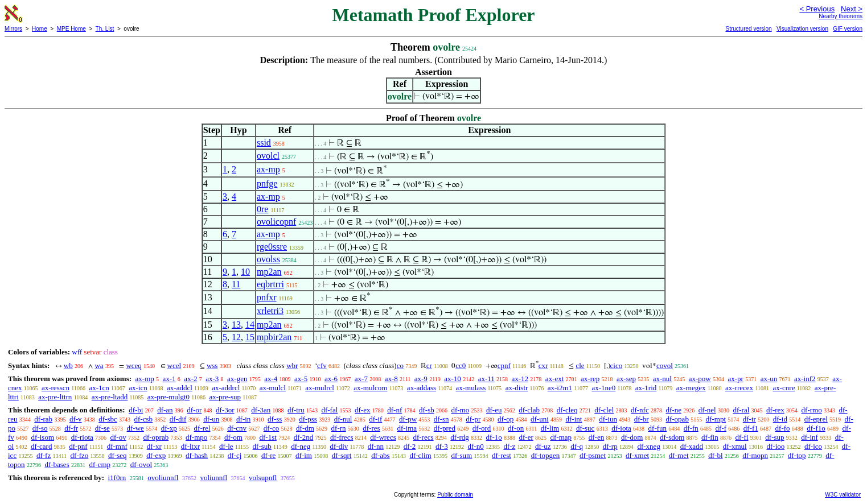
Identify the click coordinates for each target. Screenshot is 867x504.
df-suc (585, 428)
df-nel (707, 410)
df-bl (715, 455)
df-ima (407, 428)
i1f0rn (117, 478)
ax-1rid (646, 388)
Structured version (748, 29)
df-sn (441, 419)
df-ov (118, 437)
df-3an (261, 410)
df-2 (410, 446)
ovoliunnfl (163, 478)
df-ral (741, 410)
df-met (679, 455)
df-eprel (816, 419)
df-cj (235, 455)
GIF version (848, 29)
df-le (226, 446)
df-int (574, 419)
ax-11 (486, 379)
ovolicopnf (276, 222)
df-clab (529, 410)
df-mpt (716, 419)
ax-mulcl (273, 388)
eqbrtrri (270, 284)
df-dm (305, 428)
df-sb (427, 410)
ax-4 (271, 379)
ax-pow (700, 379)
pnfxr (267, 297)
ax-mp (268, 169)
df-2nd (304, 437)
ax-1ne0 (603, 388)
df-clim (420, 455)
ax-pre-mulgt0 (169, 397)
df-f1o (816, 428)
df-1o (494, 437)
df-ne (673, 410)
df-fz (44, 455)
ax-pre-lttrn (55, 397)
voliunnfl (213, 478)
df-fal (329, 410)
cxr (543, 365)
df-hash (197, 455)
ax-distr (517, 388)
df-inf (810, 437)
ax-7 (361, 379)
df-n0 (475, 446)
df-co (271, 428)
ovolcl (268, 156)
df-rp (610, 446)
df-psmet (593, 455)
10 (245, 272)
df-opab (677, 419)
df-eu (494, 410)
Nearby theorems (841, 16)
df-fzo (80, 455)
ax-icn (138, 388)
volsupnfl (263, 478)
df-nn (376, 446)
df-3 (442, 446)
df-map (561, 437)
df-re (268, 455)
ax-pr (735, 379)
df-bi (136, 410)
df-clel (604, 410)
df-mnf (117, 446)
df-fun (658, 428)
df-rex (775, 410)
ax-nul (662, 379)
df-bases (57, 464)
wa (99, 365)
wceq (133, 365)
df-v (76, 419)
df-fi (741, 437)
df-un (211, 419)
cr (429, 365)
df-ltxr (190, 446)
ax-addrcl (226, 388)
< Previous (817, 9)
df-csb (144, 419)
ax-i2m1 (560, 388)
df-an (165, 410)
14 (250, 325)
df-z (509, 446)
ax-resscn (56, 388)
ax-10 (453, 379)
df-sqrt (342, 455)
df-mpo (196, 437)
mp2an (269, 272)
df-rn (339, 428)
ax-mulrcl (320, 388)
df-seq (118, 455)
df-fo (783, 428)
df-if (375, 419)
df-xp (169, 428)
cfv (322, 365)
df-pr (473, 419)
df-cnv (237, 428)
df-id (780, 419)
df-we (135, 428)
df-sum (461, 455)
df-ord (482, 428)
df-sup (774, 437)
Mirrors (13, 29)
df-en (596, 437)
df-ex (362, 410)
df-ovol (141, 464)
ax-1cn (99, 388)
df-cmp (100, 464)
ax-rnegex (691, 388)
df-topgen (546, 455)
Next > (852, 9)
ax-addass (422, 388)
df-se (102, 428)
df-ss (275, 419)
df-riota (82, 437)
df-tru (296, 410)
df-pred (445, 428)
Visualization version (802, 29)
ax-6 (331, 379)
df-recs (423, 437)
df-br (642, 419)
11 (236, 284)
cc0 (461, 365)
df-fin (710, 437)
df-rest (502, 455)
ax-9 (421, 379)
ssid (264, 142)
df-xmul (735, 446)
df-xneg (648, 446)
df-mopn (755, 455)
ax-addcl (180, 388)
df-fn (691, 428)
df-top (797, 455)
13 (236, 325)
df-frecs (342, 437)
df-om (233, 437)
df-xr (154, 446)
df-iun (608, 419)
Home (40, 29)
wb (68, 365)
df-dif (178, 419)
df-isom (43, 437)
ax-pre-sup (225, 397)
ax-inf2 (805, 379)
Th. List (105, 29)
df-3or (225, 410)
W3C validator (843, 495)
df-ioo (775, 446)
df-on (516, 428)
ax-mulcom (370, 388)
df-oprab (156, 437)
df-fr (71, 428)
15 (250, 337)
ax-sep (626, 379)
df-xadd (692, 446)
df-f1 (751, 428)
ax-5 (301, 379)
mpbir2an (274, 337)
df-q (577, 446)
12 (236, 337)
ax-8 (391, 379)
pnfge (267, 183)
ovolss (268, 259)
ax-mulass (471, 388)
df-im (304, 455)
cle (580, 365)
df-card (42, 446)
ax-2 (190, 379)
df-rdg (460, 437)
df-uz (543, 446)
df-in (243, 419)
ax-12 (520, 379)
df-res (371, 428)
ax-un (769, 379)
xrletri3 (270, 311)
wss (212, 365)
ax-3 (212, 379)
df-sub (262, 446)
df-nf (395, 410)
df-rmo (812, 410)
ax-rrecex (739, 388)
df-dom (632, 437)
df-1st (268, 437)
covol (665, 365)
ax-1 (169, 379)
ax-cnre (784, 388)
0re (262, 209)
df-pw (408, 419)
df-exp (156, 455)
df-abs (381, 455)
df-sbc (108, 419)
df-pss (308, 419)
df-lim (550, 428)
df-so (40, 428)
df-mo (460, 410)
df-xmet (637, 455)
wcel (174, 365)
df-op (506, 419)
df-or (194, 410)
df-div (339, 446)
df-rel (202, 428)
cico (617, 365)
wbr (292, 365)
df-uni (540, 419)
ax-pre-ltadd (110, 397)
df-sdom (672, 437)
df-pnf (78, 446)
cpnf (504, 365)
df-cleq (567, 410)
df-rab (43, 419)
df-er (526, 437)
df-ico (813, 446)
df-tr (749, 419)
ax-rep (590, 379)
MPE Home (71, 29)
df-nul (343, 419)
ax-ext (554, 379)
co (400, 365)
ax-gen (237, 379)
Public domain (455, 495)
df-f (721, 428)
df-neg (301, 446)
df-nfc (640, 410)
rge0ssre (272, 247)
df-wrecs (383, 437)
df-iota (621, 428)
